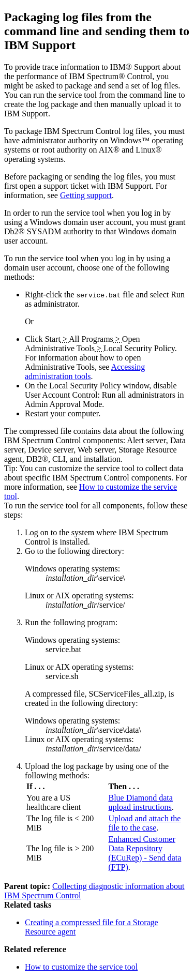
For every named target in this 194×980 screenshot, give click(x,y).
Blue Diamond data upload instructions (141, 802)
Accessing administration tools (85, 372)
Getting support (86, 195)
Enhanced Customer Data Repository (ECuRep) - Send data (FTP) (145, 853)
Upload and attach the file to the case (145, 823)
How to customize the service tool (81, 967)
